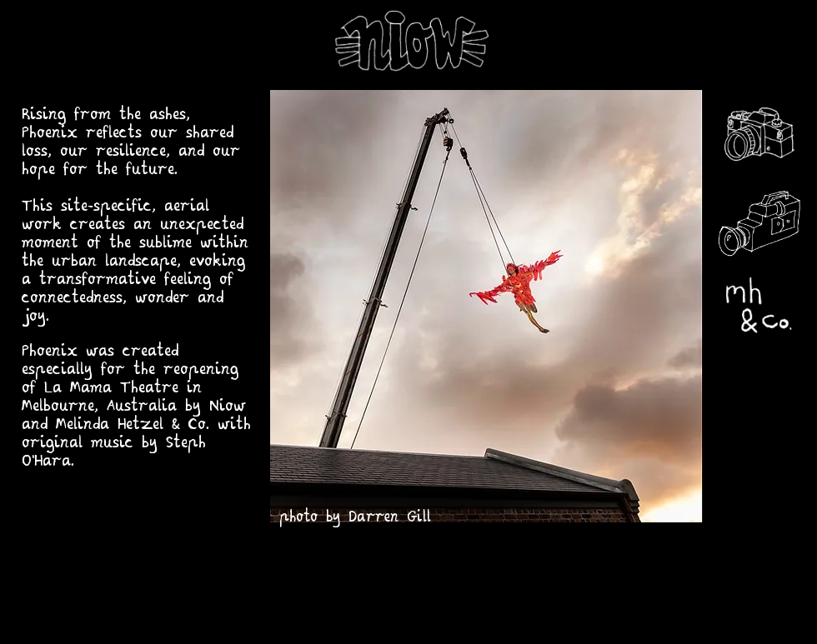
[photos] (758, 137)
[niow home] (408, 43)
